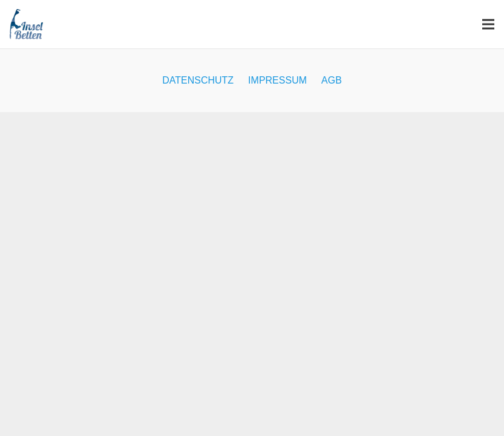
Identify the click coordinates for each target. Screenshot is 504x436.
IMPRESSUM (277, 80)
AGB (332, 80)
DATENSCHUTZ (198, 80)
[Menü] (488, 24)
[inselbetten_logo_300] (26, 24)
